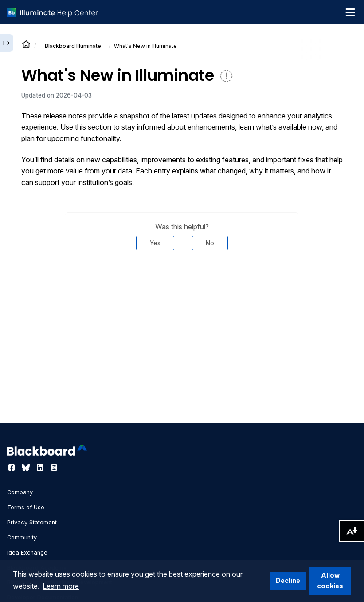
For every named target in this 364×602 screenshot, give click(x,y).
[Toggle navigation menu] (350, 12)
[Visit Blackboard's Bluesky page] (27, 468)
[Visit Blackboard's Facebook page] (12, 468)
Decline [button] (288, 580)
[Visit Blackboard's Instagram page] (54, 468)
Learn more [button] (61, 586)
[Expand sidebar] (7, 43)
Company (20, 492)
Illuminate (73, 46)
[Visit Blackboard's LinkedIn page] (41, 468)
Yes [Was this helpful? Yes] (155, 243)
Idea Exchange (27, 553)
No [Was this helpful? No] (210, 243)
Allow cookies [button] (330, 580)
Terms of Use (26, 507)
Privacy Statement (32, 522)
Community (22, 537)
